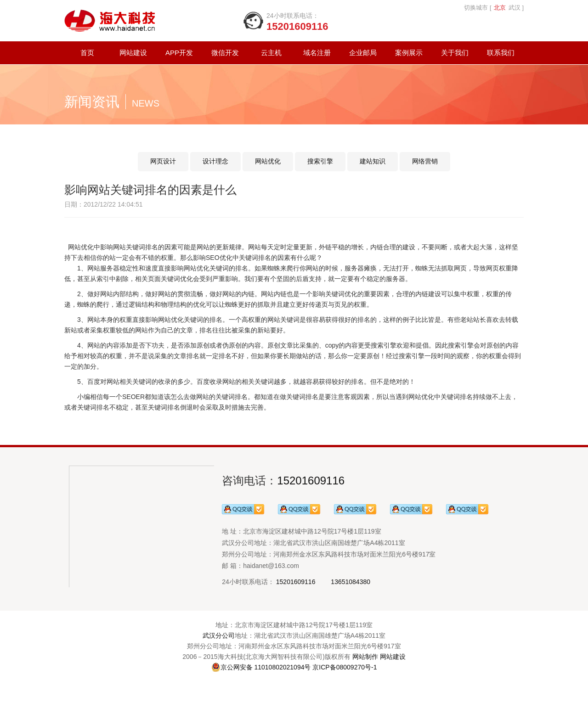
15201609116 (311, 481)
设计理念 (215, 161)
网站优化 (268, 161)
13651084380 (351, 582)
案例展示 (409, 53)
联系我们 (501, 53)
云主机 (271, 53)
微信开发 (225, 53)
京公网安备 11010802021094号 (261, 667)
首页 (87, 53)
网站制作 (365, 657)
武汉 (514, 8)
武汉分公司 (219, 635)
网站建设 (133, 53)
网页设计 (163, 161)
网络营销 (425, 161)
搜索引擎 (320, 161)
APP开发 (179, 53)
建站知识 (373, 161)
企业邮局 (363, 53)
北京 (500, 8)
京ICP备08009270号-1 (345, 667)
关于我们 (455, 53)
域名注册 (317, 53)
